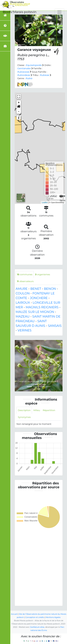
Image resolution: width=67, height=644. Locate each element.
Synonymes (24, 417)
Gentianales (24, 68)
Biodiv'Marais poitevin (20, 12)
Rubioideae (24, 75)
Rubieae (44, 75)
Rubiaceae (23, 72)
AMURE (22, 289)
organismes (43, 274)
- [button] (19, 112)
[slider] (61, 196)
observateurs (25, 281)
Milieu (37, 410)
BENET (36, 289)
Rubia (29, 78)
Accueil (14, 614)
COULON (23, 293)
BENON (50, 289)
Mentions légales (53, 617)
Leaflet (45, 202)
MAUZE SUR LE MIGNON (35, 312)
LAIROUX (23, 303)
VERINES (25, 330)
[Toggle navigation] (59, 12)
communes (25, 274)
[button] (19, 107)
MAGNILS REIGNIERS (42, 307)
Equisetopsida (34, 65)
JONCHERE (39, 298)
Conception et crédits (35, 617)
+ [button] (19, 103)
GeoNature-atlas (37, 627)
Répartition (49, 410)
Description (24, 410)
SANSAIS (55, 326)
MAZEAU (23, 317)
